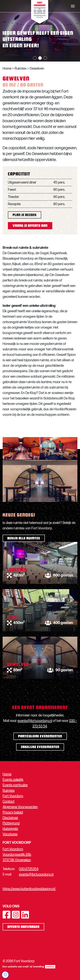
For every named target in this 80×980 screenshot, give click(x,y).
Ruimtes (21, 69)
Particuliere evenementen (40, 736)
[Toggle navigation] (73, 6)
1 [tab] (35, 58)
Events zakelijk (13, 780)
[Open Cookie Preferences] (5, 975)
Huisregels (10, 829)
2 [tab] (40, 58)
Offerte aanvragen (23, 927)
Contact (9, 802)
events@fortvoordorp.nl (35, 721)
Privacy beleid (13, 812)
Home (7, 69)
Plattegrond (11, 823)
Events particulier (15, 785)
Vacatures (10, 834)
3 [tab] (45, 58)
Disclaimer (10, 818)
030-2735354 (29, 869)
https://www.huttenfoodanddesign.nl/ (29, 889)
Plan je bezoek (25, 215)
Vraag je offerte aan (30, 226)
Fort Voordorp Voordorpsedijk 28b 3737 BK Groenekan (17, 855)
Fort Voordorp (13, 796)
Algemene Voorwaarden (20, 807)
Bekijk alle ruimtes (24, 539)
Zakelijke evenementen (40, 747)
